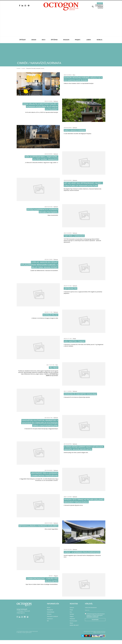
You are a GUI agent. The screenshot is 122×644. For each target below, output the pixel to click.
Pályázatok (72, 619)
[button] (93, 7)
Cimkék (23, 68)
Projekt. (78, 40)
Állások (100, 7)
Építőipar (54, 40)
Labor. (89, 40)
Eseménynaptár (73, 621)
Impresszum (50, 619)
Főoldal (18, 68)
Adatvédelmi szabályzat (52, 616)
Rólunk (49, 608)
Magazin (66, 40)
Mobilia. (100, 40)
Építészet (23, 40)
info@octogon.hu (21, 613)
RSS (48, 621)
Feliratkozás (95, 620)
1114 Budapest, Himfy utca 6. (23, 611)
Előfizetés (100, 3)
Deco (44, 40)
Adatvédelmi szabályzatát (92, 617)
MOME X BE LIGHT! (74, 625)
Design (34, 40)
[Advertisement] (61, 25)
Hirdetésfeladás (51, 612)
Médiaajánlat (99, 5)
